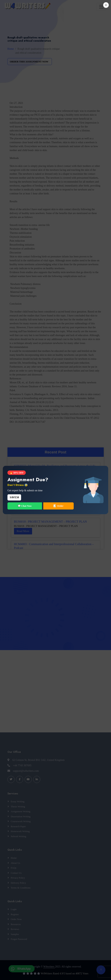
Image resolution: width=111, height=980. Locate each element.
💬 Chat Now (25, 506)
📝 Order (58, 506)
